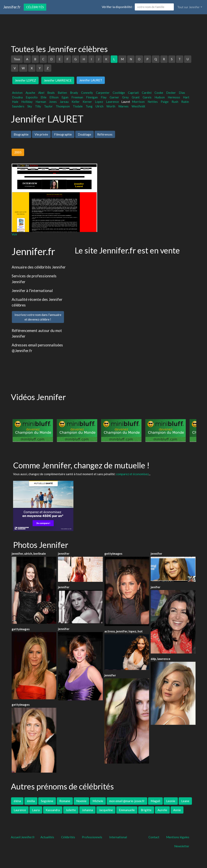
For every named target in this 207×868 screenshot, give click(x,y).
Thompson (63, 106)
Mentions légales (178, 837)
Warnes (123, 106)
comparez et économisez (132, 474)
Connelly (87, 93)
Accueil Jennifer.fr (23, 837)
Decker (171, 93)
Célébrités (35, 7)
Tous (17, 59)
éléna (17, 801)
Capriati (133, 93)
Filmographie (63, 134)
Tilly (38, 106)
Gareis (147, 97)
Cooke (159, 93)
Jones (53, 102)
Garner (114, 97)
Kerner (87, 102)
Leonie (171, 801)
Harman (41, 102)
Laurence (20, 810)
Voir (14, 234)
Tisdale (78, 106)
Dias (182, 93)
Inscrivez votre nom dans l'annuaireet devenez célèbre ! (38, 317)
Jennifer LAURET (91, 80)
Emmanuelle (127, 810)
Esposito (32, 97)
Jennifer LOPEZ (25, 80)
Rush (175, 102)
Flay (104, 97)
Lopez (99, 102)
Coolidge (119, 93)
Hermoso (174, 97)
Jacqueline (106, 810)
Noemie (81, 801)
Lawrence (112, 102)
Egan (65, 97)
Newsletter (182, 846)
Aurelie (162, 810)
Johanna (87, 810)
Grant (136, 97)
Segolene (47, 801)
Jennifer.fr (12, 7)
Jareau (64, 102)
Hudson (160, 97)
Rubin (185, 102)
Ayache (30, 93)
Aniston (17, 93)
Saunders (18, 106)
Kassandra (53, 810)
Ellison (54, 97)
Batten (62, 93)
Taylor (48, 106)
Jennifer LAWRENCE (58, 80)
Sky (30, 106)
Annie (177, 810)
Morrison (138, 102)
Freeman (77, 97)
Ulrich (99, 106)
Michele (98, 801)
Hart (186, 97)
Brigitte (146, 810)
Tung (89, 106)
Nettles (153, 102)
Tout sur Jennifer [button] (188, 7)
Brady (74, 93)
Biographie (21, 134)
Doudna (17, 97)
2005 (18, 152)
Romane (65, 801)
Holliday (27, 102)
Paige (165, 102)
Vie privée (41, 134)
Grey (125, 97)
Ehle (44, 97)
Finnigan (92, 97)
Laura (36, 810)
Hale (15, 102)
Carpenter (103, 93)
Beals (51, 93)
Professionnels (92, 837)
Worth (111, 106)
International (118, 837)
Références (105, 134)
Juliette (71, 810)
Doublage (84, 134)
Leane (185, 801)
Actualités (47, 837)
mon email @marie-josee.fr (127, 801)
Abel (41, 93)
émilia (31, 801)
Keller (76, 102)
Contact (154, 837)
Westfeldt (138, 106)
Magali (155, 801)
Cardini (147, 93)
